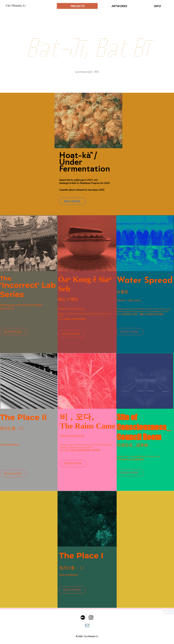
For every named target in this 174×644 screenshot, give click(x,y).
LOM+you (79, 180)
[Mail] (87, 625)
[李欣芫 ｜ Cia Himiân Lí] (91, 617)
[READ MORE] (72, 201)
